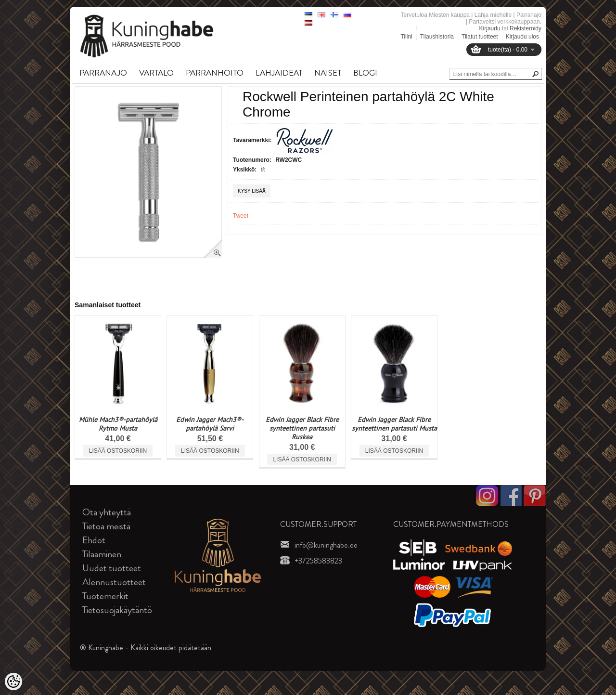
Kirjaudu (490, 28)
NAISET (328, 73)
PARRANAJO (103, 73)
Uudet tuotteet (112, 568)
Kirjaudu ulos (522, 37)
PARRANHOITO (215, 73)
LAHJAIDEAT (279, 73)
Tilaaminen (102, 554)
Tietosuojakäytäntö (117, 610)
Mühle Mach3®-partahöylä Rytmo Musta (118, 424)
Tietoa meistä (106, 526)
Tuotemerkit (105, 596)
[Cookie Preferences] (13, 682)
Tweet (241, 216)
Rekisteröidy (526, 28)
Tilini (407, 37)
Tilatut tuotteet (480, 37)
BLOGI (365, 73)
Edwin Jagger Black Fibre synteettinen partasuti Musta (394, 424)
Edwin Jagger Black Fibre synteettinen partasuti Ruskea (302, 428)
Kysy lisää (252, 191)
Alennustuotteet (114, 582)
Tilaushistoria (437, 37)
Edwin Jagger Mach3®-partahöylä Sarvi (210, 424)
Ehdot (94, 540)
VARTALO (156, 73)
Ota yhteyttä (107, 512)
